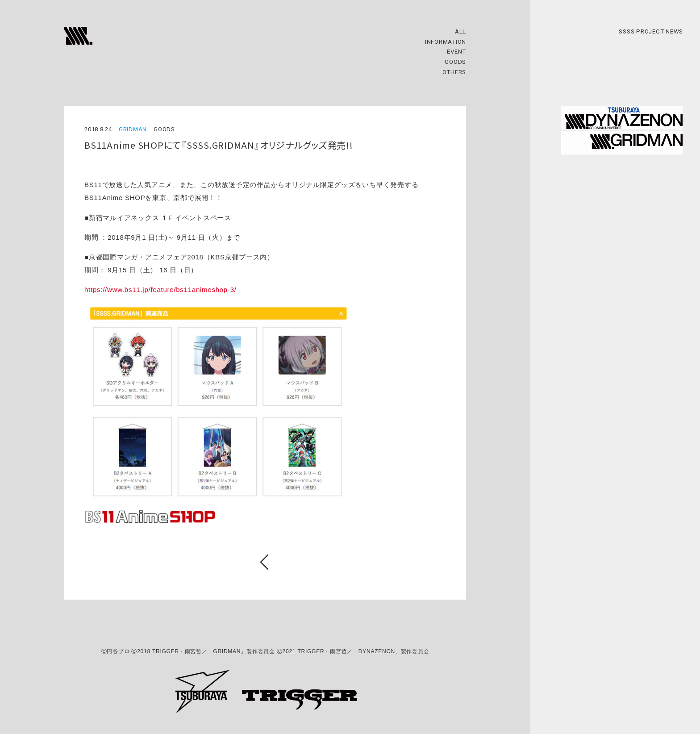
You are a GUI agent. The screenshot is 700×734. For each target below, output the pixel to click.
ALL (460, 31)
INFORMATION (446, 42)
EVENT (456, 52)
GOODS (455, 62)
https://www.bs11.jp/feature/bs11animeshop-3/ (160, 290)
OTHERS (454, 72)
